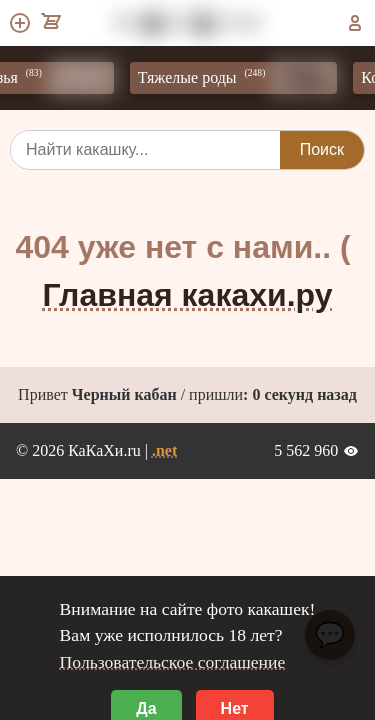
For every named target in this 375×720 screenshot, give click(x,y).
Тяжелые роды (244, 78)
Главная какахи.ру (188, 295)
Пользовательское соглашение (173, 662)
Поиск (322, 149)
